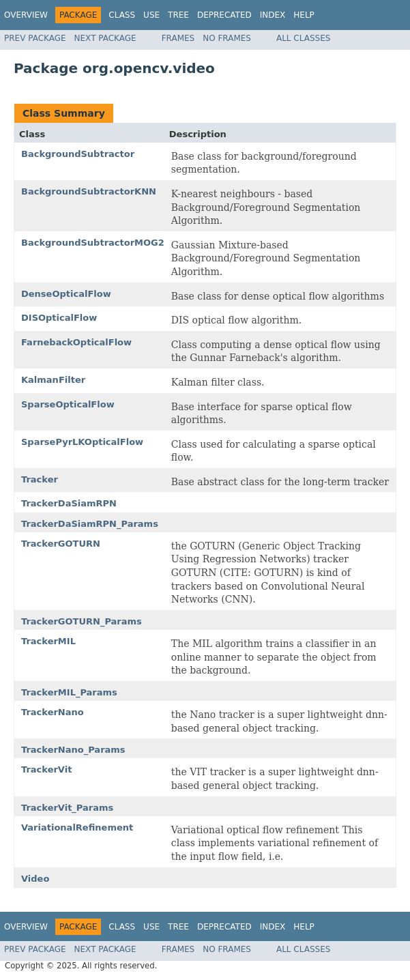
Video (35, 879)
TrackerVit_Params (67, 808)
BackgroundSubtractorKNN (89, 191)
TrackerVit (46, 769)
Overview (26, 15)
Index (273, 15)
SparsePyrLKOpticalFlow (82, 442)
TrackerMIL (48, 641)
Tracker (40, 479)
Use (151, 15)
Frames (178, 38)
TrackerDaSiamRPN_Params (90, 524)
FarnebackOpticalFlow (76, 342)
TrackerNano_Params (73, 750)
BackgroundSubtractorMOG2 (93, 243)
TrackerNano (53, 712)
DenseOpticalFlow (66, 294)
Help (304, 15)
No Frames (227, 38)
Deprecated (224, 15)
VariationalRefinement (77, 827)
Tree (178, 15)
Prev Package (35, 38)
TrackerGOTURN (61, 544)
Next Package (105, 38)
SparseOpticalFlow (68, 404)
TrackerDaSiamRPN (69, 503)
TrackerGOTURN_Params (82, 621)
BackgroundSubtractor (78, 154)
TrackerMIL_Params (69, 692)
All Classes (303, 38)
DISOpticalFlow (59, 318)
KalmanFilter (53, 380)
